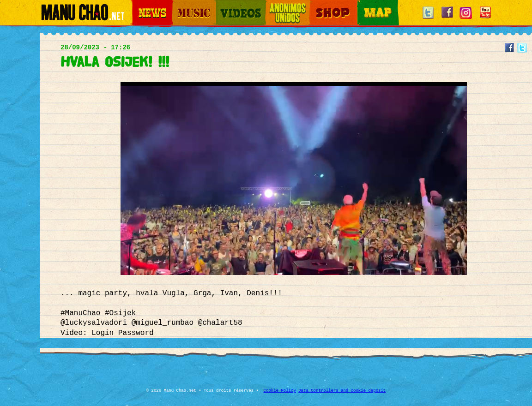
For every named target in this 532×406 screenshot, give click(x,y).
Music (179, 5)
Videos (224, 5)
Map (363, 5)
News (139, 5)
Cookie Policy (280, 391)
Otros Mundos (282, 5)
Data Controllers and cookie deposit (342, 391)
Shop (316, 5)
